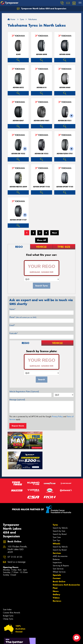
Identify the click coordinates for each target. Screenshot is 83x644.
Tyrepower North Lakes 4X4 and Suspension (42, 9)
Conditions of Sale (32, 640)
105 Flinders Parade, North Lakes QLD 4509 (17, 528)
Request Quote (18, 426)
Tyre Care (57, 516)
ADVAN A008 (42, 54)
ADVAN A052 (18, 88)
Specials (57, 554)
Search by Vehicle (60, 507)
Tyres (55, 504)
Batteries (56, 538)
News (56, 570)
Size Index (7, 589)
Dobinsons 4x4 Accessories (66, 564)
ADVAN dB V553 (41, 154)
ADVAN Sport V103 (41, 187)
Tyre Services (58, 548)
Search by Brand (60, 513)
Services (57, 532)
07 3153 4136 (15, 536)
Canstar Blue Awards (12, 592)
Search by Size (59, 510)
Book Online (59, 561)
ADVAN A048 (65, 54)
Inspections (57, 541)
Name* (12, 309)
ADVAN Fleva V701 (65, 154)
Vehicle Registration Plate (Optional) (24, 392)
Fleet (55, 567)
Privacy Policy (57, 417)
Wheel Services (59, 551)
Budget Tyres (8, 595)
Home (11, 19)
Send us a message (16, 541)
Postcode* (14, 333)
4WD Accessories (60, 535)
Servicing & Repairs (61, 545)
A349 (18, 54)
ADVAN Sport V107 (18, 220)
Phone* (23, 317)
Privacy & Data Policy (17, 640)
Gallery (56, 573)
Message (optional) (17, 400)
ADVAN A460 (65, 88)
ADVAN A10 (41, 88)
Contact (57, 557)
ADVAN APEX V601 (42, 121)
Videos (56, 577)
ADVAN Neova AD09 (18, 187)
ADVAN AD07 (18, 121)
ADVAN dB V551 (65, 121)
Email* (12, 325)
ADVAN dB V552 (18, 154)
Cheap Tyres (8, 598)
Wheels (56, 523)
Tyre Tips (56, 519)
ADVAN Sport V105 (65, 187)
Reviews (57, 580)
